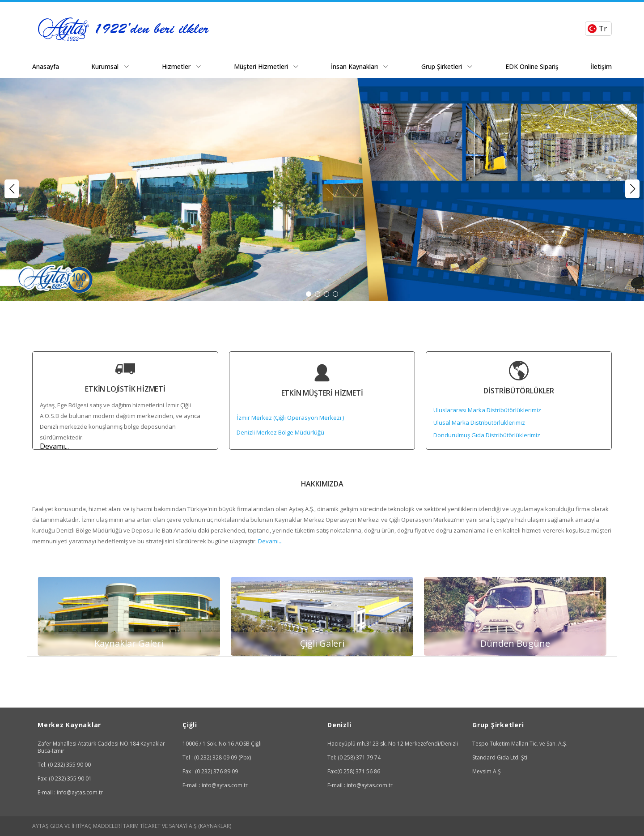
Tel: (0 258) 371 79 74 (354, 757)
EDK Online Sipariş (532, 66)
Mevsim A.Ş (487, 771)
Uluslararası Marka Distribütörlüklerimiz (487, 410)
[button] (632, 189)
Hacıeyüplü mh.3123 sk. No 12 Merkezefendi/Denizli (393, 744)
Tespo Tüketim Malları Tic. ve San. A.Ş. (520, 744)
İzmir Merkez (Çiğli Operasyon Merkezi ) (290, 418)
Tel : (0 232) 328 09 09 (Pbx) (217, 757)
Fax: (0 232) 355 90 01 (65, 778)
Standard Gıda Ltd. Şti (500, 757)
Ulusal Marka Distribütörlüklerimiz (479, 422)
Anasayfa (46, 66)
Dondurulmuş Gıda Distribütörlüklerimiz (487, 435)
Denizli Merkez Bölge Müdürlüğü (280, 432)
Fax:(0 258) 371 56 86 (354, 771)
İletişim (601, 66)
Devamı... (54, 446)
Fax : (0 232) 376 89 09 (210, 771)
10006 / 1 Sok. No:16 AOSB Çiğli (222, 744)
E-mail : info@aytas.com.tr (70, 792)
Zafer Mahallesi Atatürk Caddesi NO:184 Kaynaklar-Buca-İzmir (102, 747)
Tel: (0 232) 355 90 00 (64, 765)
